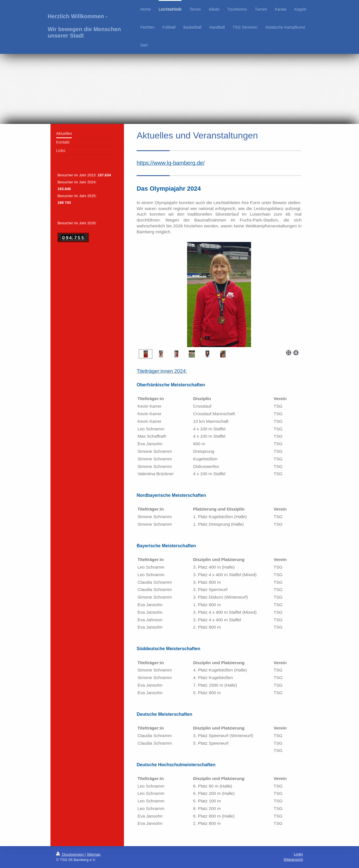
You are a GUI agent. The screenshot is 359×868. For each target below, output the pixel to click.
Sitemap (93, 854)
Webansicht (293, 859)
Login (298, 854)
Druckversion (70, 854)
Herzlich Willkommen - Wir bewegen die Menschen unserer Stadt (84, 26)
